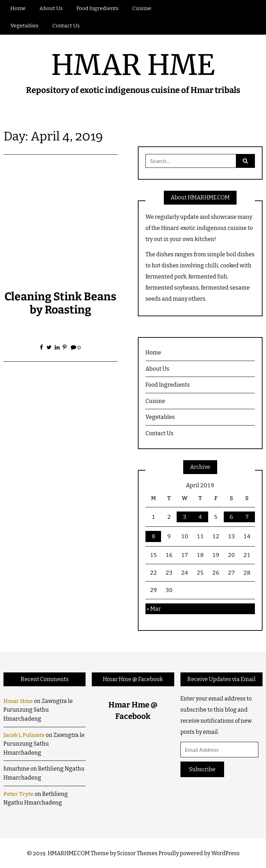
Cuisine (142, 8)
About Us (51, 8)
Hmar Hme (18, 701)
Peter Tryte (19, 794)
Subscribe (202, 769)
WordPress (225, 853)
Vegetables (24, 26)
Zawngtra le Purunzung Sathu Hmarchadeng (38, 710)
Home (18, 8)
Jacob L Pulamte (24, 735)
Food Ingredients (97, 8)
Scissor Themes (137, 853)
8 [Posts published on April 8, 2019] (153, 536)
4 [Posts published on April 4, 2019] (200, 517)
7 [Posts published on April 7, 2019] (247, 517)
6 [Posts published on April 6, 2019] (231, 517)
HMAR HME (133, 65)
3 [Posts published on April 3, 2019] (185, 517)
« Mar (154, 609)
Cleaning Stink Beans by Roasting (60, 303)
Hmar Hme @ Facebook (133, 679)
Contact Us (66, 26)
